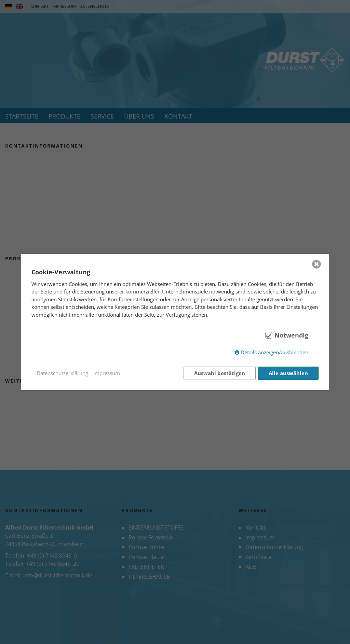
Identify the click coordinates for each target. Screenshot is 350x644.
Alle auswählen (288, 373)
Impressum (107, 373)
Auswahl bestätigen (220, 373)
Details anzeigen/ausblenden (274, 352)
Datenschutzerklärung (62, 373)
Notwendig (291, 335)
